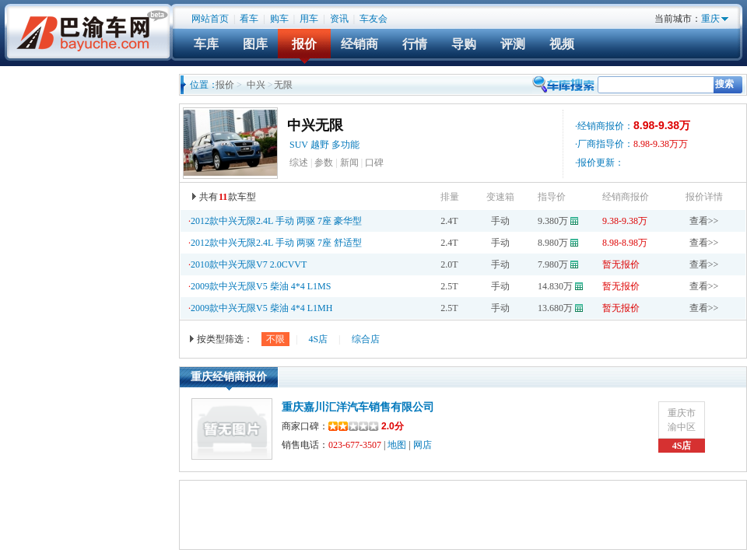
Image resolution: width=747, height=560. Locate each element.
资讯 (339, 19)
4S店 (318, 339)
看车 (249, 19)
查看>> (704, 221)
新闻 (349, 163)
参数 (324, 163)
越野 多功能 (336, 145)
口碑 (374, 163)
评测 (513, 44)
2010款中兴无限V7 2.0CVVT (249, 264)
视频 (562, 44)
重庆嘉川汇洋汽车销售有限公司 (358, 407)
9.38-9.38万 (625, 221)
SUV (299, 145)
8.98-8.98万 (625, 243)
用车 (309, 19)
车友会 (373, 19)
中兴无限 (315, 125)
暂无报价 (621, 264)
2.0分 (366, 426)
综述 (299, 163)
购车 (279, 19)
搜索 (724, 84)
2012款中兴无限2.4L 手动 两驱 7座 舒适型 (276, 243)
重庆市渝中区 (682, 420)
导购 (464, 44)
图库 (255, 44)
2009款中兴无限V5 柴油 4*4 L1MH (261, 308)
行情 (415, 44)
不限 (275, 339)
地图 (397, 445)
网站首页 (210, 19)
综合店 (366, 339)
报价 (304, 44)
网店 (423, 445)
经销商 (359, 44)
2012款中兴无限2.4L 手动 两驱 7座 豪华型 (276, 221)
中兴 (256, 85)
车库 (206, 44)
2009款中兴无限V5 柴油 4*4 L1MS (261, 286)
